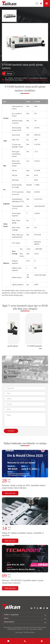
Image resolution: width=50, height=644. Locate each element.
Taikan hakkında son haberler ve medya (25, 445)
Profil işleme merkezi (21, 78)
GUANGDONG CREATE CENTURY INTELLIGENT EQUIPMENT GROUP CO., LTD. (27, 628)
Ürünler (10, 78)
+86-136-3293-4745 (14, 373)
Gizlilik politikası (29, 632)
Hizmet (6, 618)
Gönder (11, 431)
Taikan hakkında (9, 622)
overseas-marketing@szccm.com (18, 368)
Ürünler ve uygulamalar (11, 615)
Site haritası (19, 632)
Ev (6, 78)
